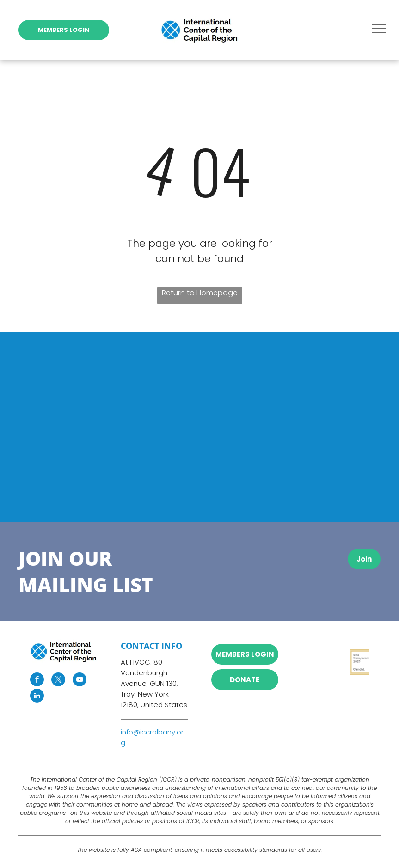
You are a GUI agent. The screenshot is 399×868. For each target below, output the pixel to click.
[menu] (379, 29)
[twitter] (58, 681)
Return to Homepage (200, 293)
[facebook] (37, 681)
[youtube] (80, 681)
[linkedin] (37, 697)
